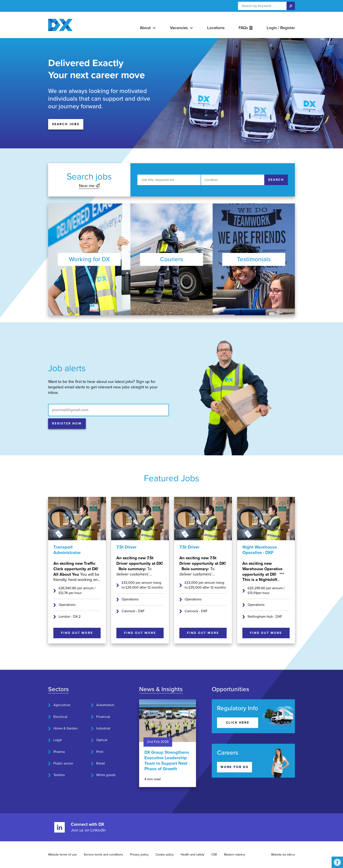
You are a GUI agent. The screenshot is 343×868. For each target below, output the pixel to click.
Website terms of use (62, 855)
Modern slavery (234, 855)
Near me (89, 186)
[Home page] (60, 25)
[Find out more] (77, 633)
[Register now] (67, 424)
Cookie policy (165, 855)
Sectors (58, 689)
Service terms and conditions (103, 855)
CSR (214, 855)
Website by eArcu (283, 855)
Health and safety (192, 855)
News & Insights (161, 689)
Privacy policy (139, 855)
